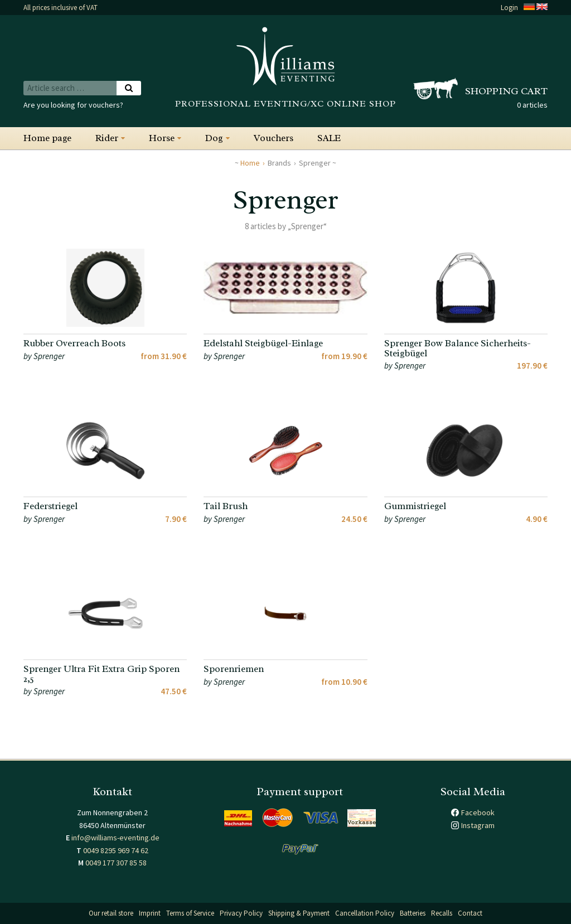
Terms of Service (190, 913)
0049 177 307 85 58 (116, 863)
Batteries (413, 913)
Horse (162, 138)
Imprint (150, 913)
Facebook (478, 812)
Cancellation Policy (365, 913)
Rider (107, 138)
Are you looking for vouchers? (73, 105)
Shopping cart (506, 91)
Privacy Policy (241, 913)
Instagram (478, 825)
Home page (47, 138)
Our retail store (111, 913)
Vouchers (274, 138)
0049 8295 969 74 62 (116, 850)
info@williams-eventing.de (115, 838)
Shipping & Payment (299, 913)
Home (250, 163)
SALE (329, 138)
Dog (214, 138)
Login (509, 8)
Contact (470, 913)
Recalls (442, 913)
